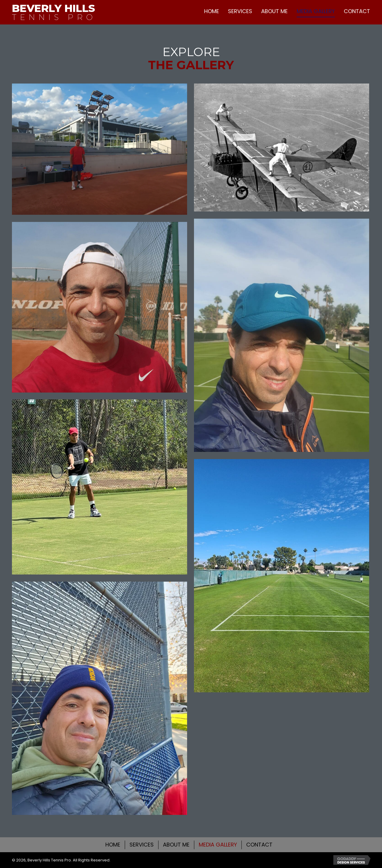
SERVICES (142, 845)
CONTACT (259, 845)
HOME (113, 845)
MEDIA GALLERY (218, 845)
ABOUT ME (176, 845)
